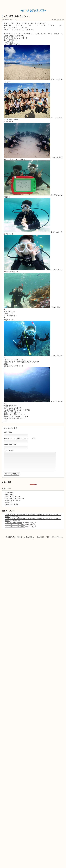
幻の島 (7, 506)
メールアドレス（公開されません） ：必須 (19, 438)
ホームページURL (10, 445)
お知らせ (8, 496)
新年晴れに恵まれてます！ (14, 526)
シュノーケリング (11, 500)
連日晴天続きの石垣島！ (15, 541)
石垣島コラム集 (10, 508)
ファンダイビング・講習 (13, 502)
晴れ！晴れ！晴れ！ (54, 541)
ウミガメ (8, 498)
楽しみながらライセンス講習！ (15, 528)
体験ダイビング (10, 20)
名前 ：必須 (8, 432)
